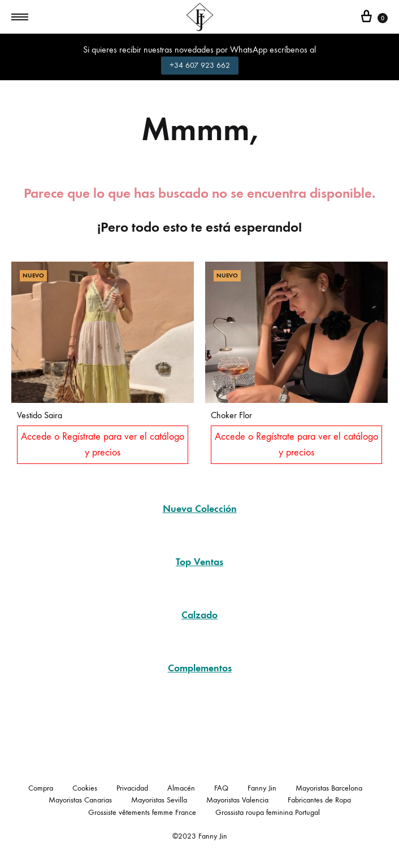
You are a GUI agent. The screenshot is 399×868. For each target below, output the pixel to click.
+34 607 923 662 (200, 65)
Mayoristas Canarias (80, 800)
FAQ (221, 788)
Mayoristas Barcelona (329, 788)
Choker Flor (231, 415)
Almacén (181, 788)
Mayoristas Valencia (237, 800)
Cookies (85, 788)
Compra (41, 788)
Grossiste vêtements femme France (142, 812)
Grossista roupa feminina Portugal (268, 812)
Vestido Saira (40, 415)
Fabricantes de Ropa (319, 800)
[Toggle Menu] (20, 18)
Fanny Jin (262, 788)
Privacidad (132, 788)
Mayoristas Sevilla (159, 800)
